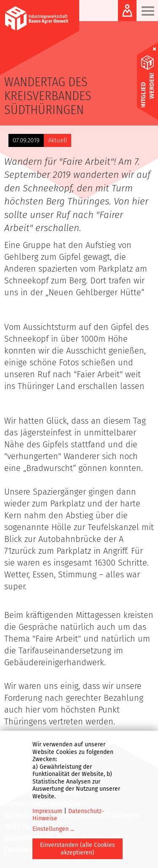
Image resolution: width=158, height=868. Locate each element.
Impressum (47, 811)
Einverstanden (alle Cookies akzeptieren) (78, 849)
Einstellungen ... (53, 829)
